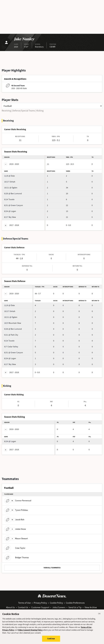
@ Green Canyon (14, 205)
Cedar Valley (11, 347)
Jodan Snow (15, 529)
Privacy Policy (40, 603)
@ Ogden (11, 188)
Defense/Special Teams (24, 111)
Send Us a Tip (75, 607)
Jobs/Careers (59, 607)
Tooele (9, 199)
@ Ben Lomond (13, 194)
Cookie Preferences (75, 603)
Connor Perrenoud (18, 501)
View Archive (91, 607)
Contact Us (23, 607)
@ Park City (11, 335)
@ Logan (10, 211)
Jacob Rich (14, 520)
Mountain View (13, 323)
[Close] (99, 615)
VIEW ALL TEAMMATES (52, 568)
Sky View (10, 217)
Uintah (10, 182)
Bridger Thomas (17, 558)
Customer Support (40, 607)
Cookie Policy (56, 603)
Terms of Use (24, 603)
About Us (10, 607)
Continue (51, 640)
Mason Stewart (16, 539)
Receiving (6, 111)
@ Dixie (9, 176)
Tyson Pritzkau (16, 510)
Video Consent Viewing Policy (30, 631)
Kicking (40, 111)
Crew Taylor (15, 548)
